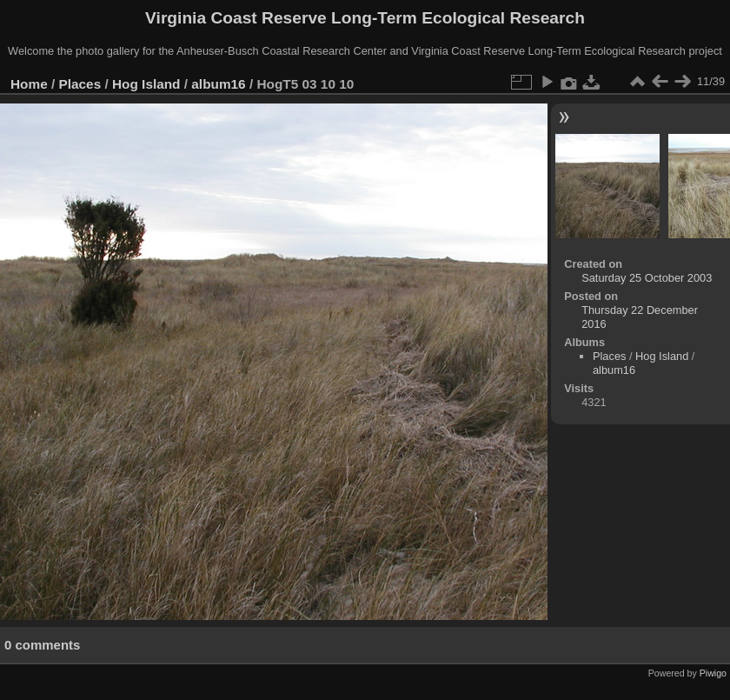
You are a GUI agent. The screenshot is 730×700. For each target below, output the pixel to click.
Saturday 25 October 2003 (647, 278)
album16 (218, 84)
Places (80, 84)
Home (29, 84)
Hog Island (146, 84)
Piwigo (713, 673)
